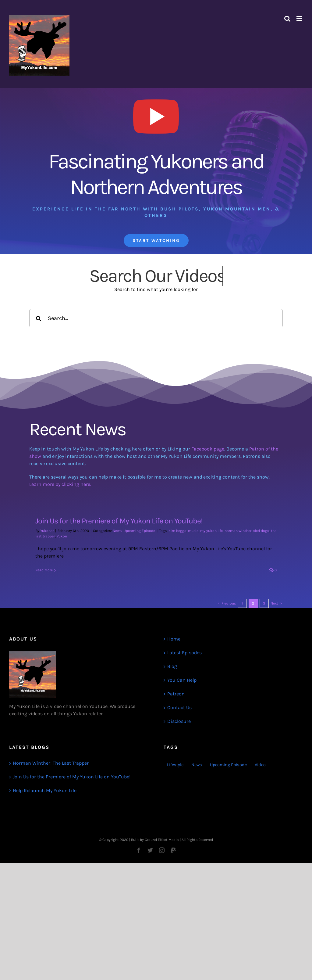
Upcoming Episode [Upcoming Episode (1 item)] (228, 765)
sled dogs (261, 531)
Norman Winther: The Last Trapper (51, 763)
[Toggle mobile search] (287, 18)
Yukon (62, 536)
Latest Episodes (184, 653)
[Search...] (156, 318)
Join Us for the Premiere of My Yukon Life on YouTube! (119, 521)
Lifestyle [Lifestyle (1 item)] (175, 765)
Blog (172, 666)
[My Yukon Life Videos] (156, 96)
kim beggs (177, 531)
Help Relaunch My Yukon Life (45, 790)
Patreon (176, 694)
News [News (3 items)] (197, 765)
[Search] (38, 318)
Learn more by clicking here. (60, 484)
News (117, 531)
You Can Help (182, 680)
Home (174, 639)
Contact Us (179, 707)
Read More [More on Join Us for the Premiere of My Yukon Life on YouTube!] (44, 570)
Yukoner (47, 531)
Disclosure (179, 721)
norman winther (238, 531)
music (193, 531)
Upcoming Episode (139, 531)
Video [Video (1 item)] (260, 765)
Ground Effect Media (162, 840)
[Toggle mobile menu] (300, 18)
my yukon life (211, 531)
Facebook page (208, 449)
